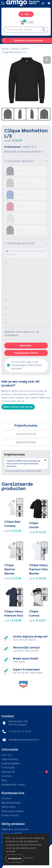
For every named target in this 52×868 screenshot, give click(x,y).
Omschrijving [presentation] (26, 434)
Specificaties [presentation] (26, 442)
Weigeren (29, 858)
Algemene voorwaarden (15, 829)
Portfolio (7, 776)
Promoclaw (8, 768)
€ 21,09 (13, 531)
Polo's (25, 49)
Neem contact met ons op (18, 407)
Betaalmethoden (11, 803)
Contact (6, 798)
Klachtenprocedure (12, 811)
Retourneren (8, 807)
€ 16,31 (37, 532)
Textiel (15, 49)
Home (5, 49)
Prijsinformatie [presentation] (26, 426)
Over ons (6, 755)
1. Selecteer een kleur (19, 161)
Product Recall (10, 815)
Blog (4, 780)
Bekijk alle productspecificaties (24, 152)
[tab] (26, 426)
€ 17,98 (13, 578)
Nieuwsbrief (8, 772)
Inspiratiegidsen (11, 763)
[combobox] (22, 30)
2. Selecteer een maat (19, 243)
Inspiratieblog (10, 759)
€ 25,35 (38, 578)
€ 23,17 (37, 620)
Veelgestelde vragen (13, 785)
